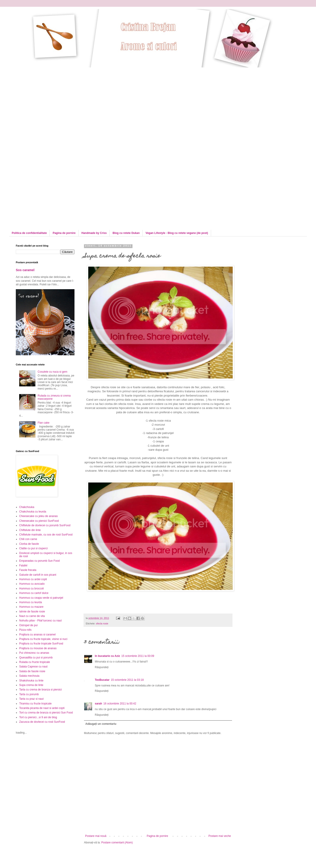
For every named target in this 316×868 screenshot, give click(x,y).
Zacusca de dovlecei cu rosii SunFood (42, 722)
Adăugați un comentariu (101, 724)
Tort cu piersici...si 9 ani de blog (38, 717)
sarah (98, 704)
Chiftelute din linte (30, 530)
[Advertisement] (42, 110)
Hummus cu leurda (31, 602)
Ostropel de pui (28, 625)
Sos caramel (25, 270)
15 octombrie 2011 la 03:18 (127, 680)
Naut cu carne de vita (32, 616)
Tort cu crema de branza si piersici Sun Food (46, 713)
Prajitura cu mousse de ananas (38, 648)
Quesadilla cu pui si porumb (36, 658)
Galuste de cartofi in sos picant (38, 575)
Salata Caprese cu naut (33, 667)
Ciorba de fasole (29, 544)
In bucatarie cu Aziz (107, 656)
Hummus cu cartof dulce (34, 593)
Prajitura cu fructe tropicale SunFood (41, 644)
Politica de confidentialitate (29, 233)
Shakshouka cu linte (31, 681)
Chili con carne (28, 539)
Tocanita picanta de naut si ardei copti (42, 708)
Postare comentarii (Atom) (117, 843)
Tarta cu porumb (29, 694)
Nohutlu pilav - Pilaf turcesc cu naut (40, 621)
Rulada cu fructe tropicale (35, 662)
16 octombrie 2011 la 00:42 (120, 704)
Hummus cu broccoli (31, 589)
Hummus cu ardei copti (33, 579)
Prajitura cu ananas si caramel (37, 635)
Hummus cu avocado (32, 584)
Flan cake (44, 423)
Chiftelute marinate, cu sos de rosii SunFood (46, 535)
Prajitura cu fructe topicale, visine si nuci (43, 639)
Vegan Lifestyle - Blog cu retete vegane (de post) (177, 233)
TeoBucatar (102, 680)
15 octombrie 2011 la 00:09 (138, 656)
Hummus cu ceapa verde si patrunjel (41, 598)
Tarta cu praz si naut (31, 699)
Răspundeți (102, 667)
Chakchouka (27, 507)
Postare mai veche (220, 836)
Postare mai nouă (96, 836)
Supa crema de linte (31, 685)
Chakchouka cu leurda (33, 512)
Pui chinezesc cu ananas (34, 653)
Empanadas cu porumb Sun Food (39, 561)
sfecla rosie (102, 623)
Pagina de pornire (64, 233)
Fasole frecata (28, 570)
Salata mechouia (29, 676)
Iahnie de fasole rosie (32, 612)
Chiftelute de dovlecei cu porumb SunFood (45, 525)
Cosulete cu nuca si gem (52, 372)
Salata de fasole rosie (32, 671)
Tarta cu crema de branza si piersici (41, 690)
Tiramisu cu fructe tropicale (35, 704)
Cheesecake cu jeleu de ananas (38, 516)
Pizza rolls (25, 630)
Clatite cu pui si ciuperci (33, 548)
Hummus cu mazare (31, 607)
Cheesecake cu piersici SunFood (39, 521)
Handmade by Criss (94, 233)
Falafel (23, 566)
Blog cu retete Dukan (126, 233)
